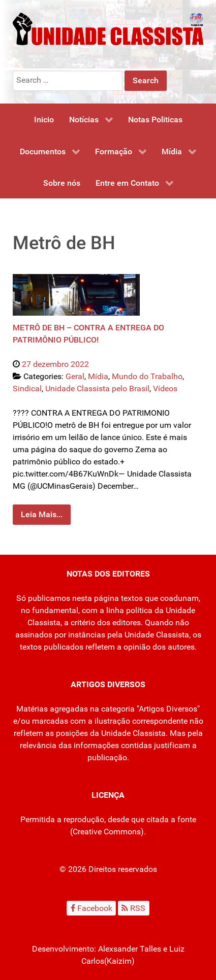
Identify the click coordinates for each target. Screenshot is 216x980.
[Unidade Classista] (108, 28)
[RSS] (134, 908)
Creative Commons (107, 832)
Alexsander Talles (130, 949)
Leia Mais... (42, 514)
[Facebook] (91, 908)
